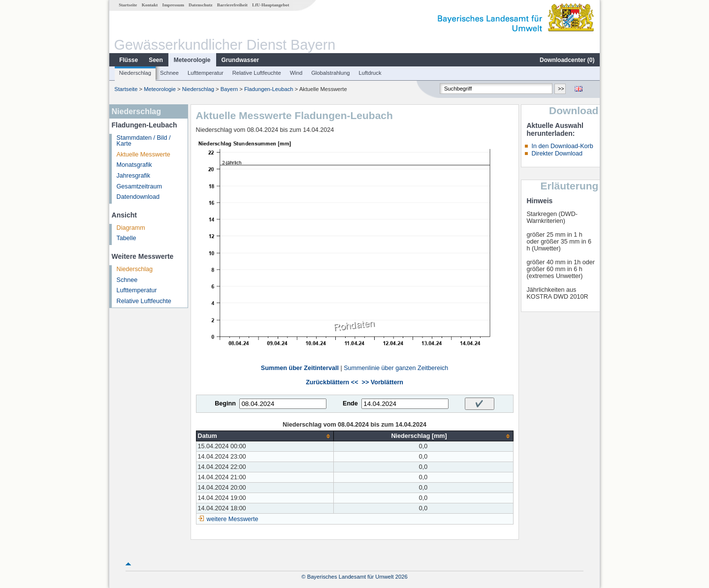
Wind (296, 73)
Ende (350, 403)
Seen (156, 60)
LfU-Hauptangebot (271, 5)
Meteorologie (192, 60)
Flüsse (129, 60)
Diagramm (131, 228)
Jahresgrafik (134, 176)
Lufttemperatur (206, 73)
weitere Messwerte (233, 519)
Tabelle (127, 238)
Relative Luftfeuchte (257, 73)
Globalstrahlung (330, 73)
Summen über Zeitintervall (300, 368)
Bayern (229, 89)
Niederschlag (135, 73)
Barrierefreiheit (232, 5)
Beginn (225, 403)
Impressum (173, 5)
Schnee (169, 73)
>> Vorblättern (383, 382)
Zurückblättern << (332, 382)
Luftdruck (370, 73)
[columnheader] (265, 436)
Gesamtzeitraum (139, 186)
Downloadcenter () (567, 60)
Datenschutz (201, 5)
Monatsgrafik (134, 165)
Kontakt (150, 5)
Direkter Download (557, 154)
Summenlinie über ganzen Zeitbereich (396, 368)
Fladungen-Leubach (269, 89)
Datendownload (138, 197)
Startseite (128, 5)
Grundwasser (241, 60)
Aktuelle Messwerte (144, 155)
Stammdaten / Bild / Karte (144, 141)
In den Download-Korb (562, 146)
